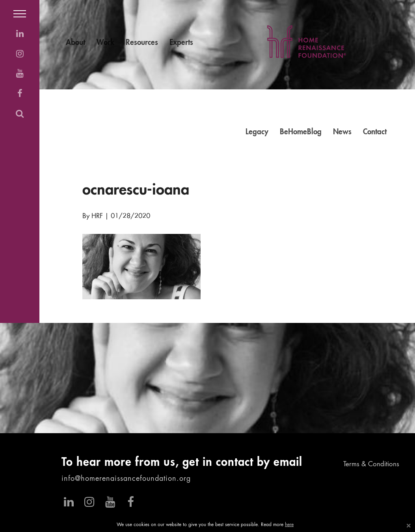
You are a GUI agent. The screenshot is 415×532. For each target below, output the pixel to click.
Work (105, 43)
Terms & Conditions (371, 464)
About (75, 43)
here (289, 525)
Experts (181, 43)
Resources (142, 43)
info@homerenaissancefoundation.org (126, 479)
